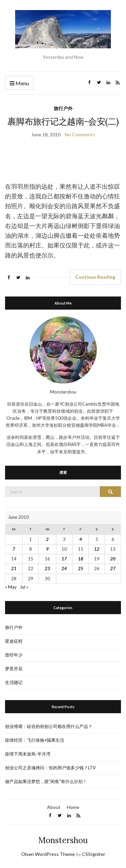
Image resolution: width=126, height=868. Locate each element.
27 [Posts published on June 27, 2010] (113, 568)
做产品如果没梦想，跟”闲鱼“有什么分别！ (46, 781)
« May (11, 587)
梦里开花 (14, 669)
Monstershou (63, 840)
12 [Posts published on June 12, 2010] (97, 549)
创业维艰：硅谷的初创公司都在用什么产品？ (49, 726)
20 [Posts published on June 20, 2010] (113, 559)
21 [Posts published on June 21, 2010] (14, 568)
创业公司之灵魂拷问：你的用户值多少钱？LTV (50, 768)
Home (73, 807)
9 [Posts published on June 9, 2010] (47, 549)
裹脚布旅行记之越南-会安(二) (63, 121)
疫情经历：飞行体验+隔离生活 (35, 740)
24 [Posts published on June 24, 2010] (64, 568)
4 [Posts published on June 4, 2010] (81, 539)
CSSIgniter (94, 854)
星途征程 (14, 641)
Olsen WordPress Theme (48, 854)
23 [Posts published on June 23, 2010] (47, 568)
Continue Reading (95, 277)
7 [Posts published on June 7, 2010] (14, 549)
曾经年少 (14, 655)
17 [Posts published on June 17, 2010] (64, 559)
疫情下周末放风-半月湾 (28, 754)
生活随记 (14, 682)
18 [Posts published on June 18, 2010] (81, 559)
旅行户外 (63, 108)
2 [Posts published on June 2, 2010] (47, 539)
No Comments (80, 134)
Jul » (24, 587)
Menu (19, 83)
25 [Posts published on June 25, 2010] (81, 568)
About (54, 807)
